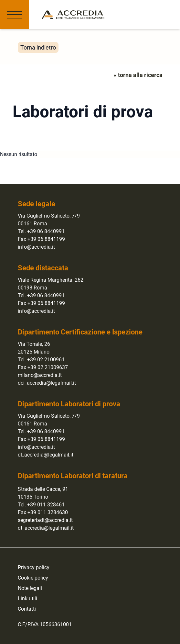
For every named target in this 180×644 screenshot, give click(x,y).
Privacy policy (34, 567)
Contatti (27, 609)
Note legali (30, 588)
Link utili (27, 599)
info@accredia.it (36, 247)
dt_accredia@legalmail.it (46, 528)
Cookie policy (33, 578)
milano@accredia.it (40, 375)
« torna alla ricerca (138, 75)
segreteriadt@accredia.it (45, 520)
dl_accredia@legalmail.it (46, 455)
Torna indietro (38, 47)
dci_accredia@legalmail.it (47, 383)
